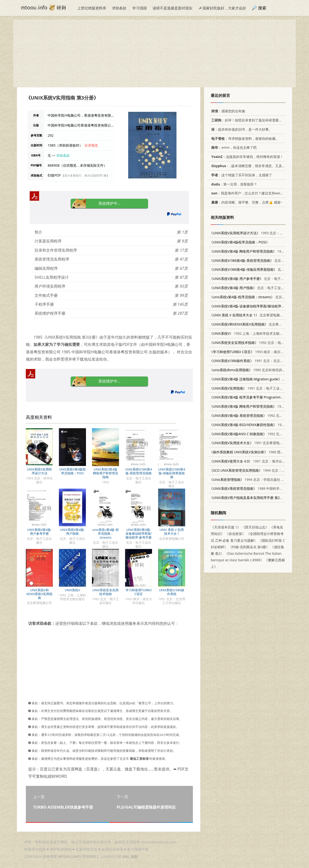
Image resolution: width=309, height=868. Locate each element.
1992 (247, 251)
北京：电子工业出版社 (259, 260)
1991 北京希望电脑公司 (250, 443)
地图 (134, 856)
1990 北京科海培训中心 (249, 370)
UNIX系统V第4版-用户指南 (72, 532)
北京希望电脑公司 (248, 315)
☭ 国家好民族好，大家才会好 (222, 8)
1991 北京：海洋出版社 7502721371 (259, 461)
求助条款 (119, 8)
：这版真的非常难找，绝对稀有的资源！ (246, 157)
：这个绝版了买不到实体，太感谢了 (241, 175)
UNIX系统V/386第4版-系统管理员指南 (139, 471)
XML (126, 856)
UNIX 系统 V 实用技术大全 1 (172, 532)
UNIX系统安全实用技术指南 (105, 592)
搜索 (262, 8)
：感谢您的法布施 (227, 111)
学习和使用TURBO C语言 (139, 592)
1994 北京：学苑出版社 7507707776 (255, 480)
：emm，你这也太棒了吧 (233, 147)
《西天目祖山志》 (255, 527)
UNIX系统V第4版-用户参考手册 (39, 532)
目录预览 (91, 145)
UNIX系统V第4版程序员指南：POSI (73, 471)
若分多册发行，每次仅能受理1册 (85, 175)
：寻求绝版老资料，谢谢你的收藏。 (244, 139)
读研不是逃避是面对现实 (172, 8)
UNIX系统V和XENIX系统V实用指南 (39, 594)
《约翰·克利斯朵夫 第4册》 (249, 547)
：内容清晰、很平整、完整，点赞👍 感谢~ (246, 202)
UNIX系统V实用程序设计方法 (39, 471)
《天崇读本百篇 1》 (226, 527)
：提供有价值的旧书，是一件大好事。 (241, 129)
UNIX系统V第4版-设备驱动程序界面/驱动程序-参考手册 (139, 534)
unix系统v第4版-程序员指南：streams (105, 534)
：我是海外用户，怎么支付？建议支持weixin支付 (251, 193)
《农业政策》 (235, 534)
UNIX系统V (72, 590)
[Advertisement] (154, 53)
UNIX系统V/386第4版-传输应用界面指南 (172, 473)
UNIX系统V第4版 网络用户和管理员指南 (105, 473)
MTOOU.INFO (70, 856)
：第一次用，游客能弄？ (233, 184)
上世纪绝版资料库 (92, 8)
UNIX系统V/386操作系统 (172, 592)
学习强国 (140, 8)
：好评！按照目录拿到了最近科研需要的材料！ (251, 120)
